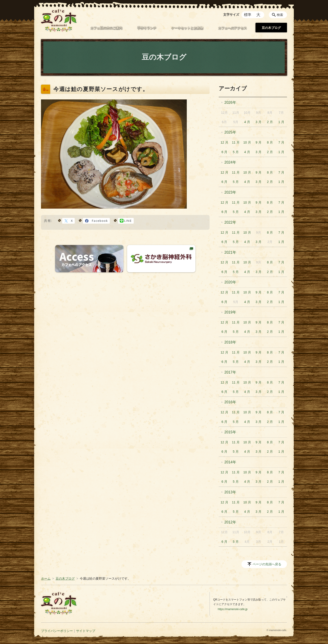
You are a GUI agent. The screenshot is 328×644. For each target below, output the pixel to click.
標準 (248, 15)
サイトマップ (86, 631)
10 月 (247, 142)
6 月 (224, 152)
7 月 (281, 142)
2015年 (230, 432)
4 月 (247, 122)
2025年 (230, 132)
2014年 (230, 462)
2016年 (230, 402)
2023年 (230, 192)
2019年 (230, 312)
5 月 (236, 152)
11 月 (236, 142)
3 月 (259, 122)
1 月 (281, 122)
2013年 (230, 492)
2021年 (230, 252)
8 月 (270, 142)
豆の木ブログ (271, 28)
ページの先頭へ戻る (267, 564)
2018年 (230, 342)
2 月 (270, 122)
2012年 (230, 522)
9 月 (259, 142)
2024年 (230, 162)
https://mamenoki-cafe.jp (233, 609)
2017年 (230, 372)
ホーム (46, 578)
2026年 (230, 102)
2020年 (230, 282)
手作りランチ (147, 28)
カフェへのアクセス (233, 28)
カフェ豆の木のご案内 (106, 28)
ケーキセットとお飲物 (187, 28)
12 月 (224, 142)
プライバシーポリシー (57, 631)
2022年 (230, 222)
